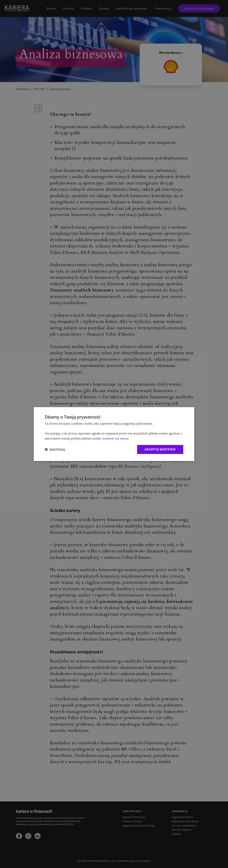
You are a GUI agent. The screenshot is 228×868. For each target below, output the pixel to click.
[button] (55, 449)
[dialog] (114, 434)
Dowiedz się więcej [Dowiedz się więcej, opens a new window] (115, 438)
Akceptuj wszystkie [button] (160, 449)
